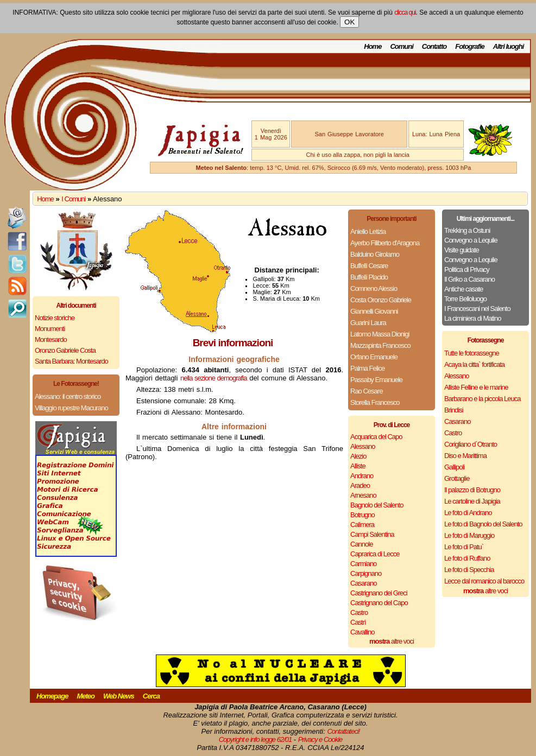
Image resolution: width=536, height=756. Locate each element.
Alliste (358, 466)
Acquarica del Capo (376, 437)
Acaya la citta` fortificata (474, 364)
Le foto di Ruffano (467, 558)
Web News (119, 696)
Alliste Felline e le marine (476, 387)
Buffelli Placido (369, 277)
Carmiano (363, 564)
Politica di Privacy (467, 269)
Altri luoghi (509, 46)
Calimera (362, 525)
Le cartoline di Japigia (472, 501)
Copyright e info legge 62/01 (256, 739)
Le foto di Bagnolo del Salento (483, 524)
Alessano (362, 446)
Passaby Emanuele (376, 380)
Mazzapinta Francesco (380, 345)
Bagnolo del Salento (377, 505)
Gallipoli (454, 467)
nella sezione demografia (214, 378)
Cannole (361, 544)
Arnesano (363, 495)
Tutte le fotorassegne (472, 353)
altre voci (392, 641)
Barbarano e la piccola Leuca (482, 399)
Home (373, 46)
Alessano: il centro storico (68, 396)
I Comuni (73, 199)
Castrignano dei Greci (379, 593)
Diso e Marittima (465, 456)
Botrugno (362, 515)
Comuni (401, 46)
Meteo (86, 696)
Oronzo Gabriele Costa (65, 350)
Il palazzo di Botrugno (472, 490)
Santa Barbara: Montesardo (71, 361)
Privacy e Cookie (320, 739)
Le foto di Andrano (468, 513)
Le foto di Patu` (464, 547)
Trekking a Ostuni (467, 230)
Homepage (52, 696)
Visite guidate (462, 250)
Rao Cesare (366, 391)
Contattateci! (343, 731)
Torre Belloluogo (465, 299)
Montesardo (51, 339)
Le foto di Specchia (469, 570)
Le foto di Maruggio (469, 535)
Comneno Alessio (374, 288)
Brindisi (454, 410)
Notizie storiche (55, 318)
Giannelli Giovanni (374, 311)
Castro (359, 612)
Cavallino (362, 632)
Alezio (358, 456)
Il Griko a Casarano (469, 279)
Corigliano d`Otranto (471, 444)
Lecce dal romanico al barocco (484, 581)
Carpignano (366, 573)
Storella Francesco (375, 402)
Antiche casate (464, 289)
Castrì (358, 622)
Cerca (151, 696)
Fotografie (470, 46)
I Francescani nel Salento (477, 309)
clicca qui (405, 12)
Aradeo (360, 485)
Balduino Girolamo (375, 254)
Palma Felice (367, 368)
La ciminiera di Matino (472, 318)
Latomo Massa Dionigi (380, 334)
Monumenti (50, 329)
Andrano (362, 476)
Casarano (363, 583)
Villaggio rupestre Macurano (71, 408)
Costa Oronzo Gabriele (381, 300)
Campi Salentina (372, 534)
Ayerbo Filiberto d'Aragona (385, 243)
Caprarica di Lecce (375, 554)
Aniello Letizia (368, 231)
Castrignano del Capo (379, 603)
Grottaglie (457, 478)
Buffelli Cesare (369, 266)
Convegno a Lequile (471, 240)
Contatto (434, 46)
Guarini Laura (368, 323)
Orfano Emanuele (374, 357)
